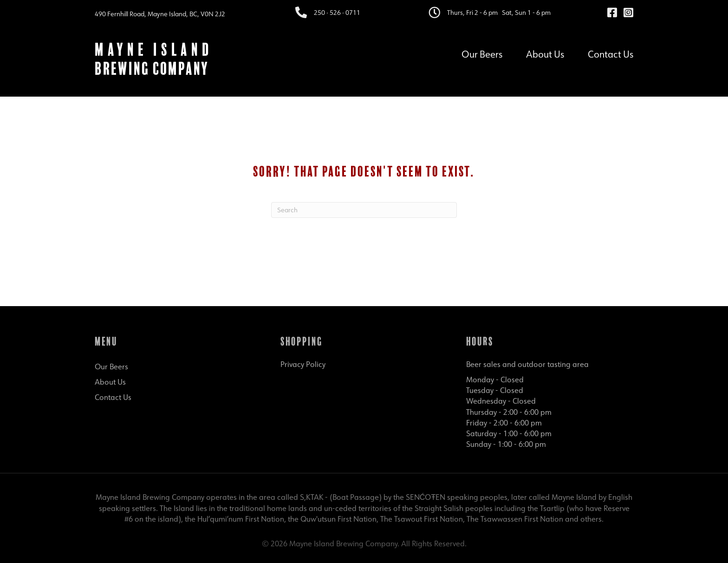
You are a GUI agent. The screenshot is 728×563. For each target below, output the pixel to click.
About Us (545, 53)
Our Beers (482, 53)
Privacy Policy (303, 364)
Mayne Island (154, 49)
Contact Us (611, 53)
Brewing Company (152, 69)
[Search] (364, 210)
